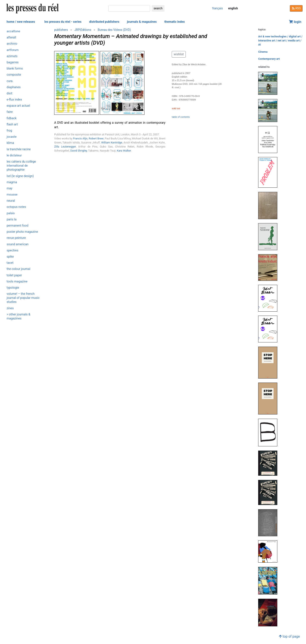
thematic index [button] (174, 22)
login (295, 22)
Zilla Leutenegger (65, 147)
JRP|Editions (83, 30)
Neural (11, 201)
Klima (10, 143)
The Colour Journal (18, 269)
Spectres (12, 250)
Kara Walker (124, 151)
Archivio (12, 44)
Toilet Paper (14, 275)
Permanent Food (17, 226)
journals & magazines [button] (142, 22)
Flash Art (12, 124)
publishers (61, 30)
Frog (9, 131)
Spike (10, 257)
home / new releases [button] (21, 22)
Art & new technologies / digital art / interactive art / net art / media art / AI (280, 40)
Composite (14, 75)
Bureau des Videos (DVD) (114, 30)
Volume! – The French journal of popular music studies (23, 298)
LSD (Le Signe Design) (20, 176)
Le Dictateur (14, 155)
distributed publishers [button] (104, 22)
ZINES (10, 308)
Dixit (9, 93)
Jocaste (12, 137)
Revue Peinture (16, 238)
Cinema (263, 52)
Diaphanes (14, 87)
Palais (11, 213)
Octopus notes (16, 207)
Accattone (13, 31)
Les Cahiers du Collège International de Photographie (21, 166)
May (9, 188)
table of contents (181, 117)
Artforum (13, 50)
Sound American (18, 244)
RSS (296, 8)
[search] (129, 8)
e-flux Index (14, 100)
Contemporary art (269, 59)
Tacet (10, 263)
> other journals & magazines (18, 316)
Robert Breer (96, 138)
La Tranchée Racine (19, 149)
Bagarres (13, 62)
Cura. (10, 81)
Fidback (12, 118)
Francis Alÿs (80, 138)
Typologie (13, 288)
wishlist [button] (179, 54)
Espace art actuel (18, 106)
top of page (289, 636)
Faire (10, 112)
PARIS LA (12, 219)
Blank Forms (15, 69)
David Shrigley (79, 151)
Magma (12, 182)
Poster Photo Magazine (22, 232)
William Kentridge (112, 143)
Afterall (11, 38)
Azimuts (12, 56)
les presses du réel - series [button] (63, 22)
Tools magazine (17, 282)
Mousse (12, 195)
